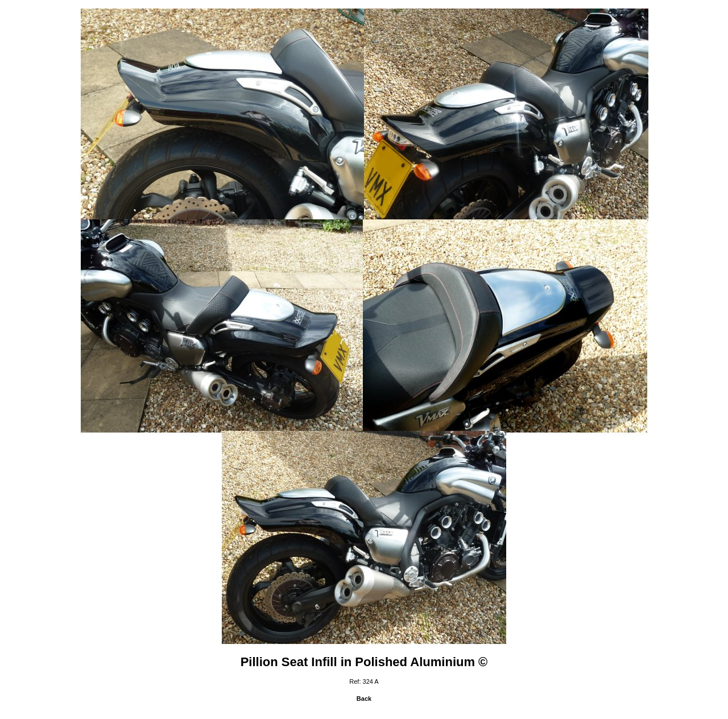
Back (364, 699)
